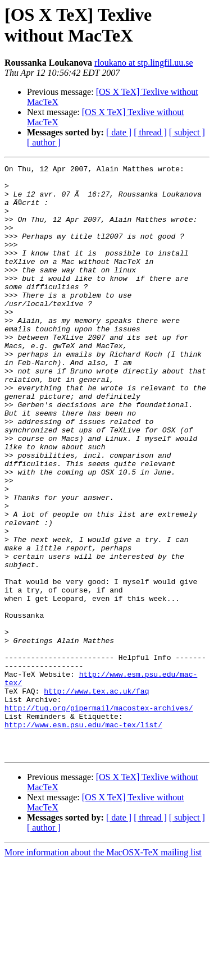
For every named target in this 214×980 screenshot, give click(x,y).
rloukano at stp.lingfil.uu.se (144, 63)
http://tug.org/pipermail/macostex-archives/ (99, 817)
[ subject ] (187, 132)
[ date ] (119, 132)
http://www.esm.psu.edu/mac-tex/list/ (83, 837)
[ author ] (44, 142)
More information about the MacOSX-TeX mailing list (103, 970)
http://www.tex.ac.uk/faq (96, 797)
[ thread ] (150, 132)
